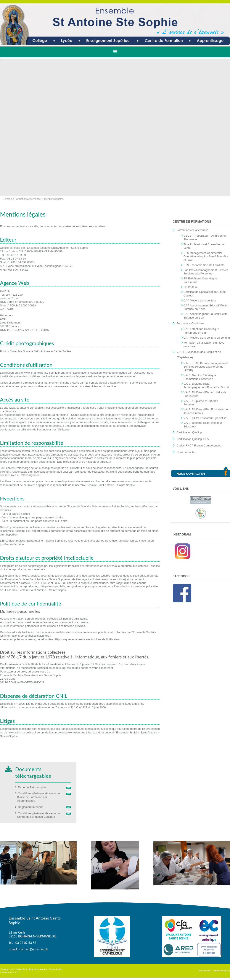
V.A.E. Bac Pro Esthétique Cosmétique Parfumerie (200, 377)
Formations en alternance (192, 230)
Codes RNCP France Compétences (199, 445)
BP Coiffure (191, 287)
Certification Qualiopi (190, 432)
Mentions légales (222, 970)
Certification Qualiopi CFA (193, 439)
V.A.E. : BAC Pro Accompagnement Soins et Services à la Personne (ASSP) (206, 367)
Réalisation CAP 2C (10, 972)
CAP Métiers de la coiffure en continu (207, 338)
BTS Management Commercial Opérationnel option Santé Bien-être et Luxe (206, 257)
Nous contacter (186, 452)
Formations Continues (190, 323)
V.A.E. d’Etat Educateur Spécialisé (205, 418)
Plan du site (205, 970)
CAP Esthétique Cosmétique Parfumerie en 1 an (201, 331)
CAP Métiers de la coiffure (200, 300)
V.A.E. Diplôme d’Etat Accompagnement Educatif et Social (206, 386)
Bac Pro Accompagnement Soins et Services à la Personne (206, 272)
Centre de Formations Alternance (22, 199)
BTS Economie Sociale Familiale (204, 265)
